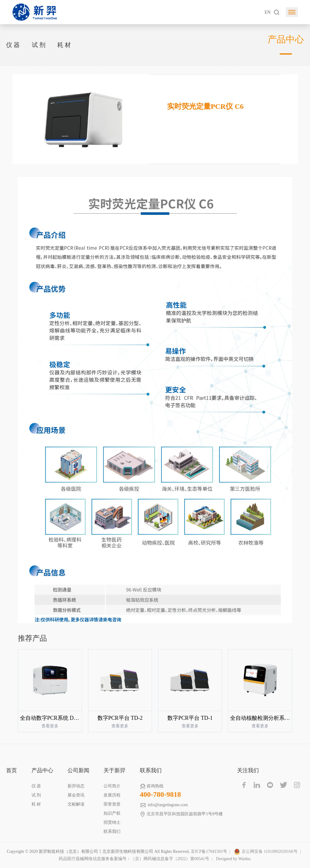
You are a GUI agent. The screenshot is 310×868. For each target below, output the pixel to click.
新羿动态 (76, 786)
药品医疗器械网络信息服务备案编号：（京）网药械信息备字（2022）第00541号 (134, 859)
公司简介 (112, 786)
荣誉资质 (112, 804)
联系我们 (112, 831)
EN (268, 12)
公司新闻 (78, 770)
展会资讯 (76, 795)
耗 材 (64, 45)
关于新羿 (114, 770)
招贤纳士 (112, 822)
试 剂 (39, 45)
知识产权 (112, 813)
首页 (12, 770)
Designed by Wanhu (233, 859)
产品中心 (42, 770)
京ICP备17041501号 (209, 851)
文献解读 (76, 804)
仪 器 (13, 45)
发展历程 (112, 795)
